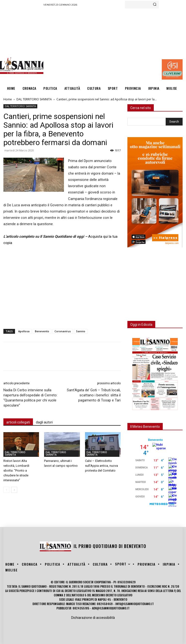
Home (8, 99)
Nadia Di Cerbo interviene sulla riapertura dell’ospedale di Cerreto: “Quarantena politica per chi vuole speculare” (30, 398)
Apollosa (24, 331)
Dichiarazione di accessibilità (93, 618)
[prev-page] (6, 490)
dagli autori (44, 422)
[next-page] (14, 490)
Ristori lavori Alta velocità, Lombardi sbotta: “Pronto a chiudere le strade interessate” (16, 470)
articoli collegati (18, 422)
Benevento (42, 331)
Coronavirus (63, 331)
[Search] (155, 5)
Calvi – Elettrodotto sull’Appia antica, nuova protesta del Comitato (101, 466)
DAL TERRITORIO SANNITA (34, 99)
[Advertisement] (115, 45)
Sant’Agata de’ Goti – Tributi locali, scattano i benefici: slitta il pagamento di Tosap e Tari (94, 395)
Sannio (81, 331)
